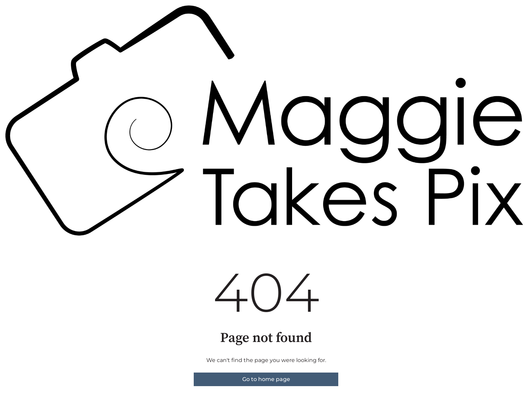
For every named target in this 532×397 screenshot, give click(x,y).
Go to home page (266, 379)
